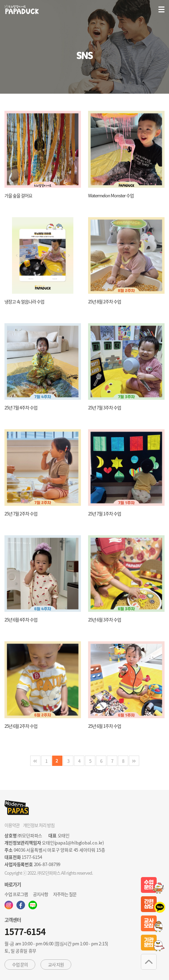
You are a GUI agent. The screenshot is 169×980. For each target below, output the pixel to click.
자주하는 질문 (65, 894)
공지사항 (40, 894)
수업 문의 (20, 964)
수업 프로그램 (16, 894)
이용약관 (12, 825)
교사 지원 (56, 964)
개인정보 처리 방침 (39, 825)
